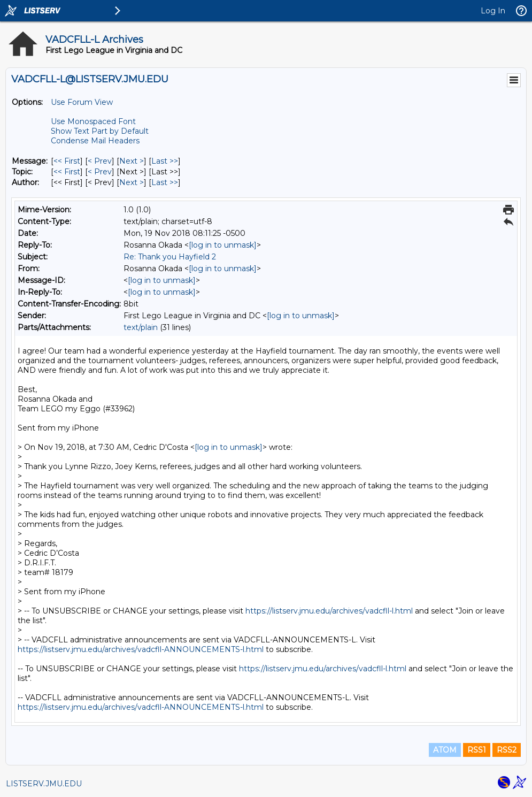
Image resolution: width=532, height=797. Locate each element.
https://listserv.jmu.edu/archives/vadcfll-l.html (329, 611)
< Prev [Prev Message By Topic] (100, 172)
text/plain (141, 327)
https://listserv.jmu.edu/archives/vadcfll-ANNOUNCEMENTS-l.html (141, 649)
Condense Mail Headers (95, 141)
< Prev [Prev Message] (100, 161)
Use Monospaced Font (93, 121)
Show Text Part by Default (100, 131)
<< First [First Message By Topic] (67, 172)
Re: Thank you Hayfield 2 (170, 257)
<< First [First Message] (67, 161)
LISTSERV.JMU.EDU (44, 784)
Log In (493, 11)
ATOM (445, 750)
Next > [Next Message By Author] (132, 182)
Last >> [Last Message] (165, 161)
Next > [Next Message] (132, 161)
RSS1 (477, 750)
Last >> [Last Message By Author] (165, 182)
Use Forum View (82, 102)
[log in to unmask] (223, 245)
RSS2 (507, 750)
